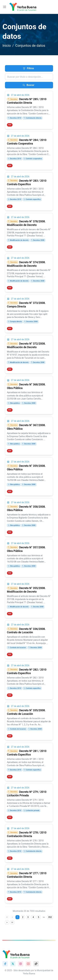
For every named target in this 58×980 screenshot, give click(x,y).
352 (50, 917)
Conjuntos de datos (30, 45)
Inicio (7, 45)
